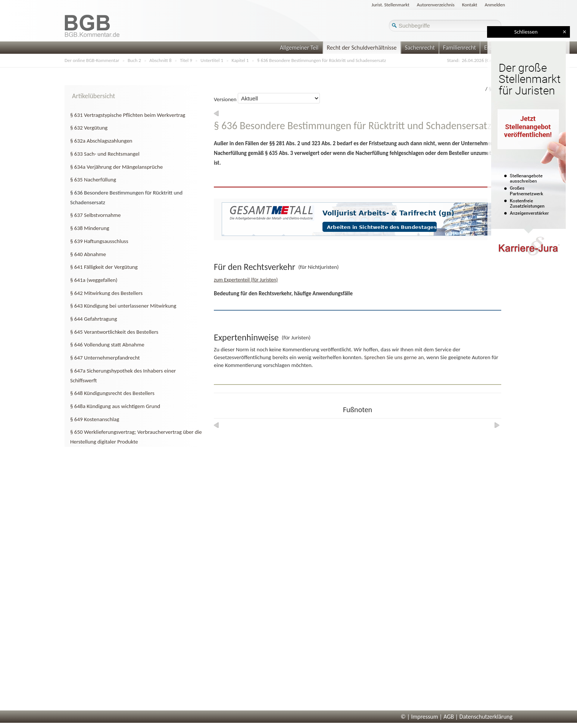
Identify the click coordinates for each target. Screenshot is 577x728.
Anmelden (495, 5)
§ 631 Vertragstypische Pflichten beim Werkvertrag (128, 115)
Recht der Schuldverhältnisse (362, 48)
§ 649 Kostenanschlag (95, 419)
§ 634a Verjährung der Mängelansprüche (116, 167)
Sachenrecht (420, 48)
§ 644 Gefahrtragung (93, 319)
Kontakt (470, 5)
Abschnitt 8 (160, 60)
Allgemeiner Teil (299, 48)
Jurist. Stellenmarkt (391, 5)
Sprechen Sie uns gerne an (394, 357)
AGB (449, 717)
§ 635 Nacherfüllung (93, 180)
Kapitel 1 (240, 60)
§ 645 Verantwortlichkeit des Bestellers (114, 332)
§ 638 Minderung (90, 228)
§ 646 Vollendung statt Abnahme (107, 345)
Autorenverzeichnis (436, 5)
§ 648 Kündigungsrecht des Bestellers (112, 393)
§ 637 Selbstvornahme (96, 215)
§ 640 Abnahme (88, 254)
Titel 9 (186, 60)
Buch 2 (134, 60)
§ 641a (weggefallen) (94, 280)
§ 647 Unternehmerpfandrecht (105, 358)
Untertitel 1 (212, 60)
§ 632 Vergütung (89, 128)
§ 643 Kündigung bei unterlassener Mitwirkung (123, 306)
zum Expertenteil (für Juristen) (246, 280)
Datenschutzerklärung (486, 717)
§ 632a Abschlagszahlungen (101, 141)
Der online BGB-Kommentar (92, 60)
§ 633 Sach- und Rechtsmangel (105, 154)
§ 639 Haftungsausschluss (99, 241)
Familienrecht (459, 48)
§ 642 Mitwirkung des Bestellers (106, 293)
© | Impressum (420, 717)
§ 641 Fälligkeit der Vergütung (104, 267)
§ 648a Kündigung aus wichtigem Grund (115, 406)
